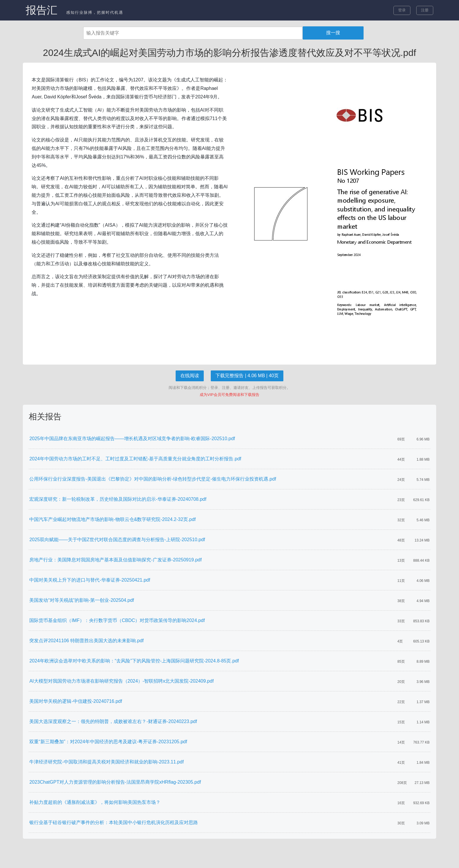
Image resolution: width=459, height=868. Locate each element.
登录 (402, 10)
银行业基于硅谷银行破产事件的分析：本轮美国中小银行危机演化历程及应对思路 (114, 822)
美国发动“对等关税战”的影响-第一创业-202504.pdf (82, 600)
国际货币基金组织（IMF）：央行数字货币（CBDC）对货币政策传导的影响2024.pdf (117, 620)
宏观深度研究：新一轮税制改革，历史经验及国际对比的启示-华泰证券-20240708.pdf (118, 499)
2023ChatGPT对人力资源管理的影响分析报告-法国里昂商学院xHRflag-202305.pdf (115, 782)
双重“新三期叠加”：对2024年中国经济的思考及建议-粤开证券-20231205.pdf (108, 742)
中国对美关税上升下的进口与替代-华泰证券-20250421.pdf (90, 580)
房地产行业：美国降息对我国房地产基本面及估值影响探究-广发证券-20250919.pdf (115, 560)
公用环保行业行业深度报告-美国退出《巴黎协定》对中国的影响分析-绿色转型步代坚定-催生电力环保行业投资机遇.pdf (153, 479)
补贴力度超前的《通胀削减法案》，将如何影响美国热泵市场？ (95, 802)
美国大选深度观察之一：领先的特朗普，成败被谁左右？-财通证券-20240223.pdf (113, 721)
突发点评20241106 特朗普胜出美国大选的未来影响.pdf (86, 641)
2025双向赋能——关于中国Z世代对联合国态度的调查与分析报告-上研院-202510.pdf (117, 540)
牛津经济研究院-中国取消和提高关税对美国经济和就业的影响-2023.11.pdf (106, 762)
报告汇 (42, 10)
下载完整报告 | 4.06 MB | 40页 (247, 376)
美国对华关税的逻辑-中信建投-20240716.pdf (76, 701)
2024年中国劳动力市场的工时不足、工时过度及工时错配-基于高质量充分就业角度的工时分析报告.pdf (135, 459)
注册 (425, 10)
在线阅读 (190, 376)
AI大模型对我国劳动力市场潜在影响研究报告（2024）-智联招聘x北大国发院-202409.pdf (121, 681)
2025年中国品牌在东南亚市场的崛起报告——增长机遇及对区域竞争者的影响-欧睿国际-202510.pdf (132, 439)
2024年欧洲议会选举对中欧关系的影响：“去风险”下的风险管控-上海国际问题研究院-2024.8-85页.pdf (134, 661)
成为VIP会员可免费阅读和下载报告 (229, 395)
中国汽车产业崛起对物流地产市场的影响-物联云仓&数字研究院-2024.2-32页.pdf (112, 519)
